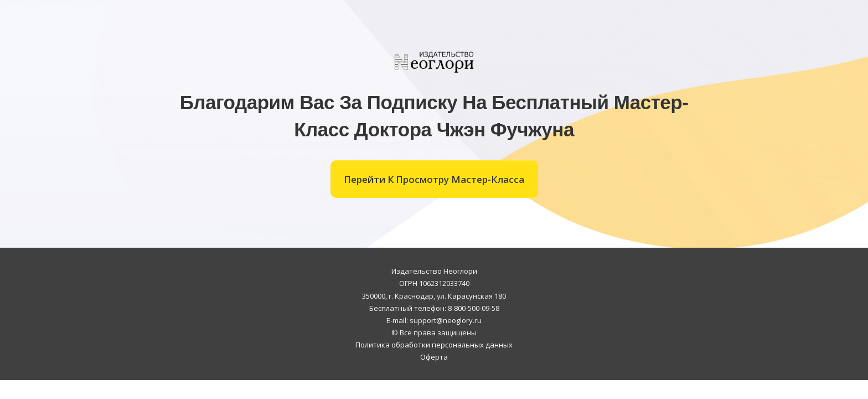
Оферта (434, 357)
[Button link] (434, 179)
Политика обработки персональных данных (434, 345)
